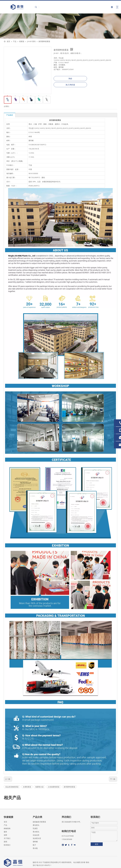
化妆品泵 (36, 835)
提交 (97, 844)
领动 (87, 862)
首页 (5, 822)
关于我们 (7, 838)
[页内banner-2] (60, 26)
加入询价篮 (70, 85)
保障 (5, 835)
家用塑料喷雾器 (69, 787)
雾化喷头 (36, 825)
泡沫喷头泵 (37, 838)
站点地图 (77, 862)
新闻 (5, 842)
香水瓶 (35, 848)
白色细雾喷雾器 (54, 787)
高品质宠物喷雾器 (12, 787)
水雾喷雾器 (27, 787)
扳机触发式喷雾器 (39, 822)
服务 (5, 832)
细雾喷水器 (39, 787)
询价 (70, 79)
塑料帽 (35, 842)
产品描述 (10, 115)
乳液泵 (35, 828)
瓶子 (34, 845)
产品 (5, 825)
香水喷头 (36, 832)
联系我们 (7, 845)
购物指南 (7, 828)
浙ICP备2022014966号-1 (42, 865)
